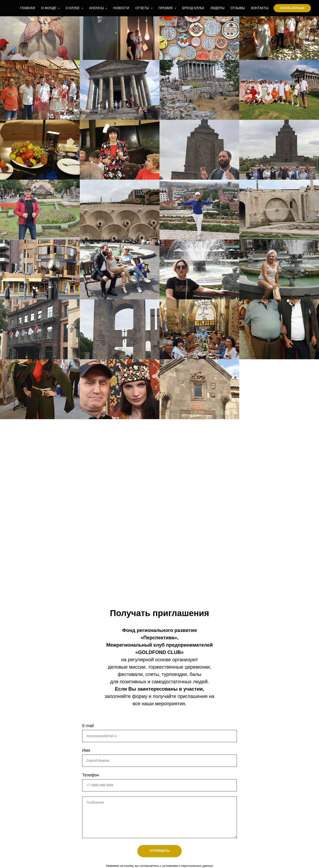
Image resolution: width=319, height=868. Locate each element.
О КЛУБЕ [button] (73, 8)
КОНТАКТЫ (260, 8)
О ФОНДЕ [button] (49, 8)
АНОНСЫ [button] (97, 8)
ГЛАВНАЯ (28, 8)
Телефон (91, 775)
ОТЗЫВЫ (238, 8)
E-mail (88, 726)
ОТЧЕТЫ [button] (143, 8)
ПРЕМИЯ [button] (166, 8)
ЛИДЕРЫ (217, 8)
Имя (86, 750)
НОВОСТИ (121, 8)
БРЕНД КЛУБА (193, 8)
